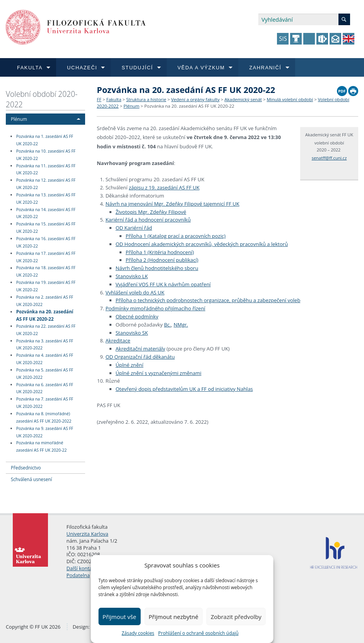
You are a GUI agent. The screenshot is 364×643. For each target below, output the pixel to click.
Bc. (167, 325)
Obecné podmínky (137, 316)
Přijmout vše (119, 617)
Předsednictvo (26, 468)
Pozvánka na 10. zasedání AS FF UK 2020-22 (46, 155)
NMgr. (181, 325)
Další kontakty (83, 568)
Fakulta (114, 99)
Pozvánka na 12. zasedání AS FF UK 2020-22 (46, 184)
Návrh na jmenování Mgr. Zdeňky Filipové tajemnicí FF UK (173, 204)
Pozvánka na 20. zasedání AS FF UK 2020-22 (45, 315)
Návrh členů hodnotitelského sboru (157, 268)
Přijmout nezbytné (173, 617)
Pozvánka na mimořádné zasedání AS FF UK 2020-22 (42, 447)
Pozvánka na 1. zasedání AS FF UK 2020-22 (45, 140)
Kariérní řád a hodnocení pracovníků (148, 220)
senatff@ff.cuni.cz (329, 158)
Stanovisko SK (132, 333)
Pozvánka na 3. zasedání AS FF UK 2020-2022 (45, 345)
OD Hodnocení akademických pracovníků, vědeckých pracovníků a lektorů (202, 244)
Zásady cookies (138, 633)
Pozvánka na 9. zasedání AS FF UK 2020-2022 (45, 432)
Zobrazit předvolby (236, 617)
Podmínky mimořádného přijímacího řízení (156, 308)
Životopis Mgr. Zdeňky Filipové (151, 212)
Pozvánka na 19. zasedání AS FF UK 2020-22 (46, 286)
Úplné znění (130, 365)
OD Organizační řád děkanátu (140, 357)
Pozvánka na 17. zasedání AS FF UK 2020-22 (46, 257)
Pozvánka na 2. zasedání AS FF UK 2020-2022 (45, 301)
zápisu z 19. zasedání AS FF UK (164, 187)
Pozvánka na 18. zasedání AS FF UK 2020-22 (46, 272)
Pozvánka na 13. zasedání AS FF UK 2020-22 (46, 199)
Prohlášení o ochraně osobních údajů (198, 633)
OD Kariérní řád (134, 228)
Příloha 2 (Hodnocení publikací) (162, 260)
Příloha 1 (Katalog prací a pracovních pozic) (176, 236)
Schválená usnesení (31, 479)
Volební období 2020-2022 (42, 99)
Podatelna (78, 575)
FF (99, 99)
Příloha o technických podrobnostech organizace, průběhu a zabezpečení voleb (208, 300)
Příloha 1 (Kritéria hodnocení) (160, 252)
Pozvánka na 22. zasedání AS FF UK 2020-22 (46, 330)
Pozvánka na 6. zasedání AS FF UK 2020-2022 (45, 388)
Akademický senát (243, 99)
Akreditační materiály (140, 349)
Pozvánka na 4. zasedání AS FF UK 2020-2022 (45, 359)
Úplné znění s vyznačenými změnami (159, 373)
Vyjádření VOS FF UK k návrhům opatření (163, 284)
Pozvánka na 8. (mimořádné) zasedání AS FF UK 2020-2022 (44, 417)
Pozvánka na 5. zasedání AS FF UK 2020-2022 (45, 374)
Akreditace (118, 340)
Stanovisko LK (132, 276)
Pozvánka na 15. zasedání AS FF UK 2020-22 (46, 228)
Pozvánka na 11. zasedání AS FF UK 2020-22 (46, 169)
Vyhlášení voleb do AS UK (135, 292)
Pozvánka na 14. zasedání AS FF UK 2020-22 (46, 213)
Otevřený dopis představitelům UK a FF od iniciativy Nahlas (184, 389)
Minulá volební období (290, 99)
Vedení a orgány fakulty (195, 99)
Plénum (19, 119)
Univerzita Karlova (87, 534)
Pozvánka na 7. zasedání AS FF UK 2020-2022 (45, 403)
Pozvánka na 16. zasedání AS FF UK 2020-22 (46, 242)
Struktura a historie (146, 99)
